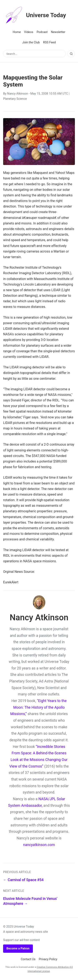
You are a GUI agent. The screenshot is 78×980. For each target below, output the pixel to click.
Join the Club (31, 42)
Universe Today (35, 15)
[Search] (71, 54)
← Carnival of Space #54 (23, 880)
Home (17, 32)
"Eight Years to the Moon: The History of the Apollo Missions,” (38, 707)
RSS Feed (49, 42)
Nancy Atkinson (17, 94)
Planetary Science (15, 99)
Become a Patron (18, 949)
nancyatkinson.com (39, 845)
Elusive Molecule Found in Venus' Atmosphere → (30, 901)
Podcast (42, 32)
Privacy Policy (48, 959)
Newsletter (58, 32)
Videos (29, 32)
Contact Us (28, 959)
